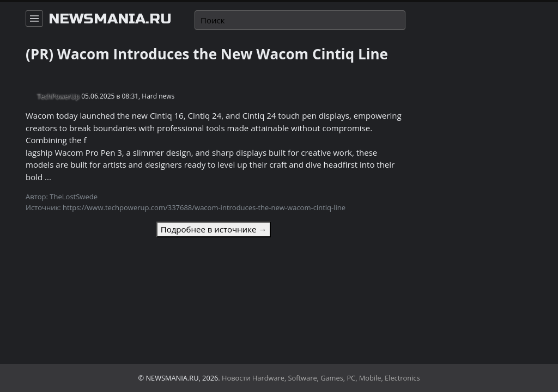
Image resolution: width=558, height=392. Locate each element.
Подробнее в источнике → (214, 229)
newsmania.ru (110, 19)
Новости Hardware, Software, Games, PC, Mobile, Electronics (321, 378)
